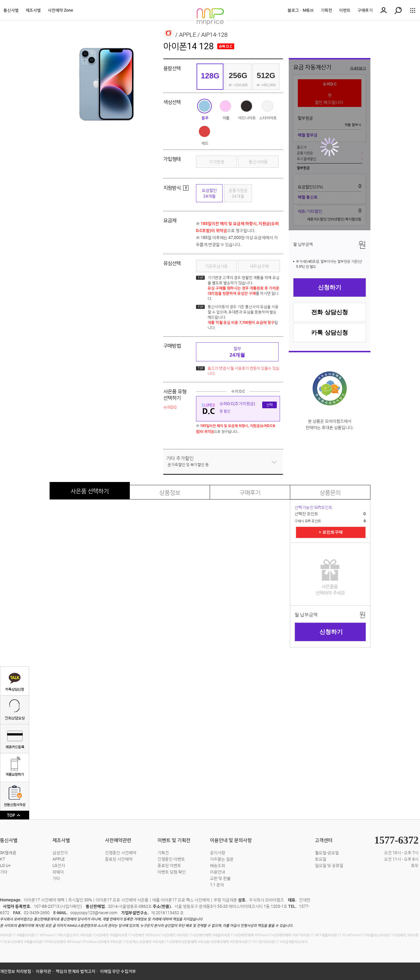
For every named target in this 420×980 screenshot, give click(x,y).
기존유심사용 (216, 266)
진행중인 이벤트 (171, 859)
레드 (204, 131)
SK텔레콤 (8, 853)
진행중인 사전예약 (121, 853)
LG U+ (5, 865)
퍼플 (225, 106)
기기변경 (216, 162)
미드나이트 (246, 106)
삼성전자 (60, 853)
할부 (237, 352)
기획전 (327, 10)
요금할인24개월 (209, 193)
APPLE (59, 859)
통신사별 (11, 10)
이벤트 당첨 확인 (172, 872)
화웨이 (58, 872)
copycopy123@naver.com (94, 913)
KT (2, 859)
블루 (204, 106)
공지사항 (218, 853)
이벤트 (345, 10)
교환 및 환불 (220, 878)
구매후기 (365, 10)
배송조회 (218, 865)
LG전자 (59, 865)
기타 (4, 872)
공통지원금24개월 (238, 193)
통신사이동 (258, 162)
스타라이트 (267, 106)
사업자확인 (71, 906)
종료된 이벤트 (169, 865)
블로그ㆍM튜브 (301, 10)
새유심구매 (259, 266)
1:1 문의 (217, 885)
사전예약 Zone (61, 10)
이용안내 (218, 872)
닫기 (274, 462)
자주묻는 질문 (222, 859)
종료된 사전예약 (119, 859)
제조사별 (33, 10)
